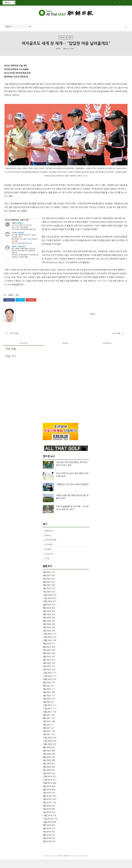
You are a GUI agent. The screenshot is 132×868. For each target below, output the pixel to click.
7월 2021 (47, 729)
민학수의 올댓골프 (64, 864)
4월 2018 (47, 849)
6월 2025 (47, 583)
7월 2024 (47, 619)
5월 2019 (47, 807)
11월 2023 (47, 645)
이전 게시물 (116, 340)
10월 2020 (47, 752)
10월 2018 (47, 830)
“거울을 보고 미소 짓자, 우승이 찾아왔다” (72, 492)
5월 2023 (47, 664)
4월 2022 (47, 700)
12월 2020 (47, 745)
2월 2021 (47, 739)
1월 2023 (47, 677)
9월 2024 (47, 612)
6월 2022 (47, 693)
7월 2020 (47, 761)
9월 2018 (47, 833)
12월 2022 (47, 680)
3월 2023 (47, 671)
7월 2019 (47, 800)
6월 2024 (47, 622)
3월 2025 (47, 593)
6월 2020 (47, 765)
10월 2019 (47, 791)
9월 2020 (47, 755)
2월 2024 (47, 635)
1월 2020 (47, 781)
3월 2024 (47, 632)
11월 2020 (47, 748)
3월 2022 (47, 703)
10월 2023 (47, 648)
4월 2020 (47, 771)
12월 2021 (47, 713)
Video (49, 557)
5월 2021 (47, 732)
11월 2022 (47, 684)
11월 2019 (47, 787)
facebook (9, 305)
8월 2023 (47, 654)
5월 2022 (47, 697)
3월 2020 (47, 774)
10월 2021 (47, 719)
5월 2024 (47, 625)
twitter (20, 305)
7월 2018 (47, 839)
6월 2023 (47, 661)
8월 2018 (47, 836)
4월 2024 (47, 628)
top (70, 40)
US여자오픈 (51, 547)
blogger (24, 351)
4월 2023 (47, 667)
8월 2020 (47, 758)
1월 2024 (47, 638)
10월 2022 (47, 687)
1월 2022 (47, 709)
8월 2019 (47, 797)
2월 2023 (47, 674)
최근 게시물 (14, 340)
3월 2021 (47, 736)
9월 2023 (47, 651)
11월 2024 (47, 606)
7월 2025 (47, 580)
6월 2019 (47, 804)
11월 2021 (47, 716)
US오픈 (49, 552)
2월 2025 (47, 596)
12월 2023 (47, 641)
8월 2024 (47, 615)
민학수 (58, 52)
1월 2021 (47, 742)
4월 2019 (47, 810)
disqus (65, 351)
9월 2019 (47, 794)
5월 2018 (47, 846)
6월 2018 (47, 843)
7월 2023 (47, 658)
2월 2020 (47, 778)
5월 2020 (47, 768)
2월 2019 (47, 817)
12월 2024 (47, 602)
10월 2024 (47, 609)
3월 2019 (47, 813)
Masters (50, 538)
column (50, 561)
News (62, 40)
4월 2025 (47, 590)
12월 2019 (47, 784)
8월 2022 (47, 690)
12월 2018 (47, 823)
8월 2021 (47, 726)
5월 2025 (47, 586)
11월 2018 (47, 826)
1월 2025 (47, 599)
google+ (31, 305)
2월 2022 (47, 706)
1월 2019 (47, 820)
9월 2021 (47, 722)
